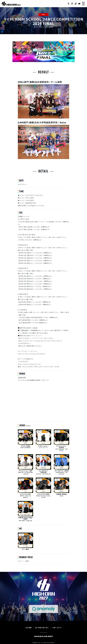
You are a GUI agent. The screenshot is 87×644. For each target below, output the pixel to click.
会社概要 (29, 628)
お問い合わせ (57, 628)
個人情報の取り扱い (42, 628)
